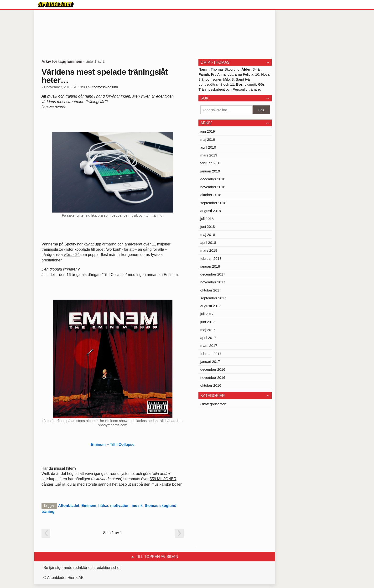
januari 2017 (210, 362)
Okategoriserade (214, 404)
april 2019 (208, 147)
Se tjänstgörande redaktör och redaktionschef (82, 568)
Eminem (89, 506)
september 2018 (213, 203)
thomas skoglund (161, 506)
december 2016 (213, 369)
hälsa (103, 506)
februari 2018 (211, 258)
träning (48, 512)
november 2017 (213, 282)
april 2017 (208, 338)
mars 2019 (209, 155)
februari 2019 (211, 163)
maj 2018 (208, 235)
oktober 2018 (211, 195)
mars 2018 (209, 250)
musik (137, 506)
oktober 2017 (211, 290)
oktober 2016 (211, 385)
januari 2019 (210, 171)
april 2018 (208, 242)
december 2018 (213, 179)
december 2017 (213, 274)
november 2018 (213, 187)
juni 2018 (208, 226)
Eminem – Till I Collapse (113, 445)
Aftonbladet (69, 506)
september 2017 (213, 298)
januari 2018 (210, 266)
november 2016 (213, 377)
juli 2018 (207, 219)
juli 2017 (207, 314)
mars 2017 (209, 346)
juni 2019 (208, 131)
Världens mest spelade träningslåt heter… (105, 76)
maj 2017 (208, 330)
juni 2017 (208, 322)
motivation (120, 506)
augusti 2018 (211, 211)
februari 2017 (211, 354)
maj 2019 (208, 139)
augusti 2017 (211, 306)
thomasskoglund (105, 87)
